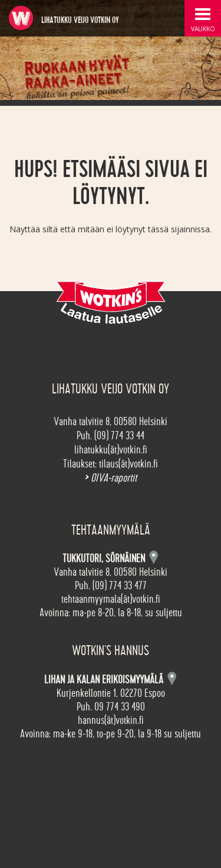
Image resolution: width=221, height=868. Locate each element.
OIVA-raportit (111, 478)
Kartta (172, 678)
